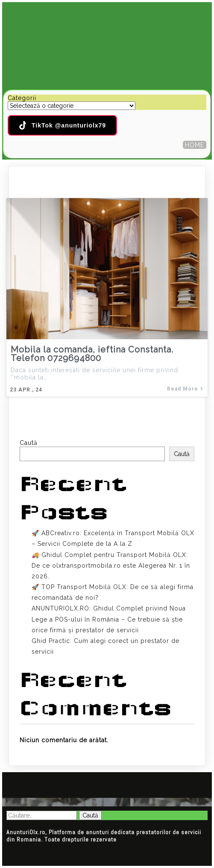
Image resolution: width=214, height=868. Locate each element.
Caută (29, 443)
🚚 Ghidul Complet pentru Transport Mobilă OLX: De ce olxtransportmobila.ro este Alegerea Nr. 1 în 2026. (111, 566)
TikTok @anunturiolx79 (62, 125)
